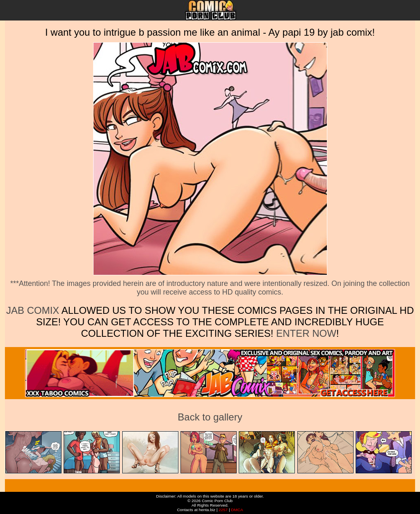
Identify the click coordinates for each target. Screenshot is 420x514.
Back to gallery (210, 417)
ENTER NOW (305, 333)
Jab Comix (33, 310)
